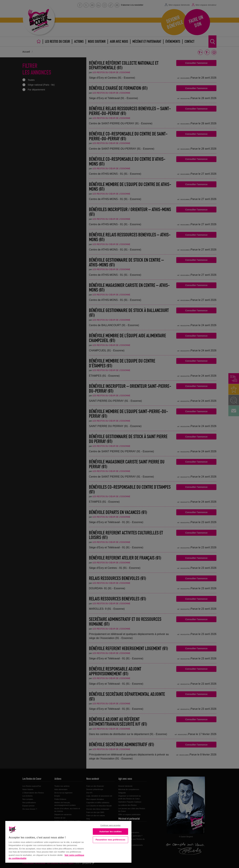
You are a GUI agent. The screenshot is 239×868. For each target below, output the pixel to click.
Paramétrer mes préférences (110, 840)
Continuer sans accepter (110, 825)
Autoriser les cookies (110, 832)
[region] (68, 841)
